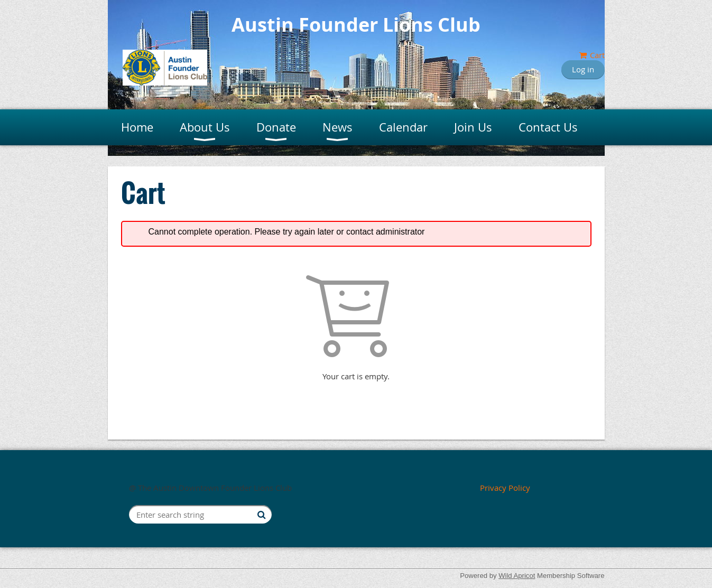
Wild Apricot (517, 576)
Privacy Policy (505, 488)
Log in (583, 69)
